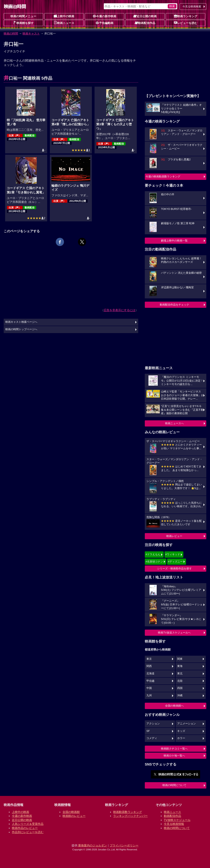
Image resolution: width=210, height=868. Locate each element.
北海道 (150, 674)
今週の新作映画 (105, 16)
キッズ (181, 731)
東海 (180, 666)
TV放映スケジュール (177, 820)
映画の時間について (174, 785)
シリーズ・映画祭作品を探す (174, 569)
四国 (180, 688)
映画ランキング (186, 16)
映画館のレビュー (74, 816)
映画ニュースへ (174, 423)
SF (148, 731)
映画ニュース (64, 23)
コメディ (152, 738)
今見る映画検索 (192, 6)
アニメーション (187, 724)
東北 (180, 674)
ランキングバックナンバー (130, 816)
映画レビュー (174, 536)
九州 (149, 696)
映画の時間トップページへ (21, 329)
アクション (153, 724)
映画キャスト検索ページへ (21, 322)
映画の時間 (11, 33)
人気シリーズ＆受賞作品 (28, 824)
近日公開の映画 (145, 16)
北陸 (180, 681)
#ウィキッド (173, 554)
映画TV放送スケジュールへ (174, 633)
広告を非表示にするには (120, 310)
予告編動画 (105, 23)
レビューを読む (186, 23)
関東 (180, 659)
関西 (149, 666)
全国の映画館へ (174, 706)
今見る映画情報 (174, 824)
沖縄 (180, 696)
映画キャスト (31, 33)
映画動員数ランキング (128, 812)
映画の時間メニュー (23, 16)
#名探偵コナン (154, 562)
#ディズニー (175, 562)
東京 (149, 659)
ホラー (181, 738)
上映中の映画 (64, 16)
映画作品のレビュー (25, 828)
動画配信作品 (145, 23)
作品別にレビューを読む (28, 832)
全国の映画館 (71, 812)
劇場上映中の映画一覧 (174, 241)
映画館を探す (23, 23)
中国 (149, 688)
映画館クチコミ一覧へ (174, 749)
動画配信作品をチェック (174, 305)
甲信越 (150, 681)
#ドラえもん (153, 554)
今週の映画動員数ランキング (163, 176)
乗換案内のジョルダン (92, 845)
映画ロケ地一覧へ (174, 756)
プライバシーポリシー (124, 845)
